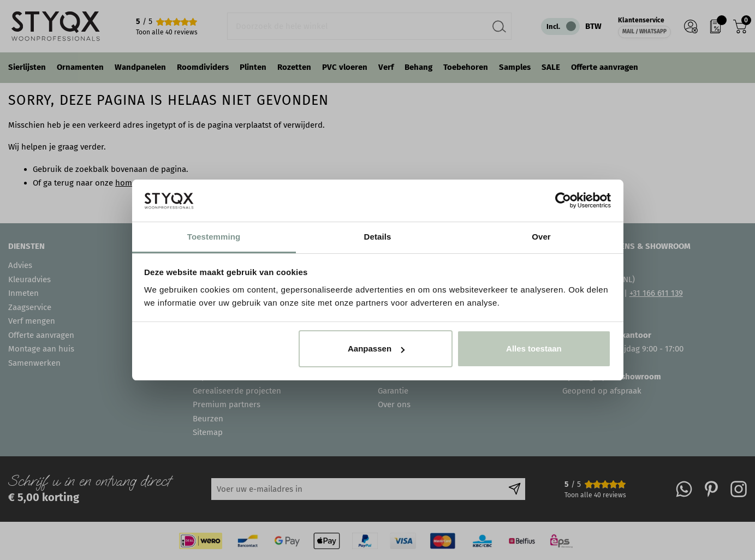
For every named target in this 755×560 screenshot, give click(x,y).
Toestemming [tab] (214, 237)
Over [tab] (541, 237)
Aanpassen (376, 348)
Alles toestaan (534, 348)
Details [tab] (378, 237)
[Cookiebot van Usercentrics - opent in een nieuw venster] (563, 200)
